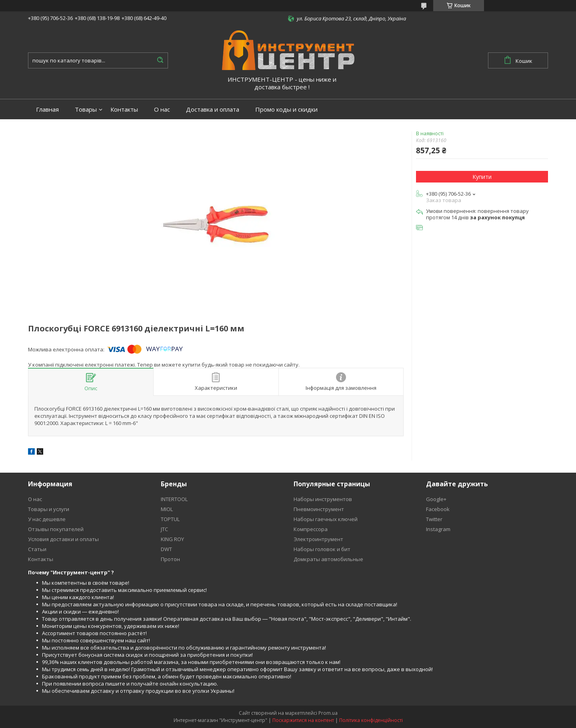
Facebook (438, 509)
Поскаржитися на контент (303, 720)
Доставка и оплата (213, 109)
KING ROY (172, 539)
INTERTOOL (174, 499)
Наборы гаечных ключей (326, 519)
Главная (47, 109)
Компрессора (311, 529)
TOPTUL (170, 519)
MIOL (167, 509)
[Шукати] (160, 60)
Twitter (434, 519)
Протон (170, 559)
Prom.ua (328, 713)
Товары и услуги (49, 509)
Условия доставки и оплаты (63, 539)
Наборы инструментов (323, 499)
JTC (164, 529)
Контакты (124, 109)
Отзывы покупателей (56, 529)
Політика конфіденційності (371, 720)
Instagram (438, 529)
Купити (482, 177)
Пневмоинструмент (319, 509)
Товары (86, 109)
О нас (162, 109)
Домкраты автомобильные (328, 559)
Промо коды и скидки (286, 109)
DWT (166, 549)
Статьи (37, 549)
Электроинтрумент (318, 539)
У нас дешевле (47, 519)
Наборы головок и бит (322, 549)
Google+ (436, 499)
